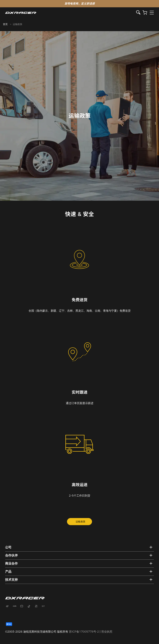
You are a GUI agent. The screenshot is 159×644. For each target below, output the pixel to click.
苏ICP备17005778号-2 (84, 632)
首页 (5, 24)
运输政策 (81, 521)
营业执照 (107, 632)
